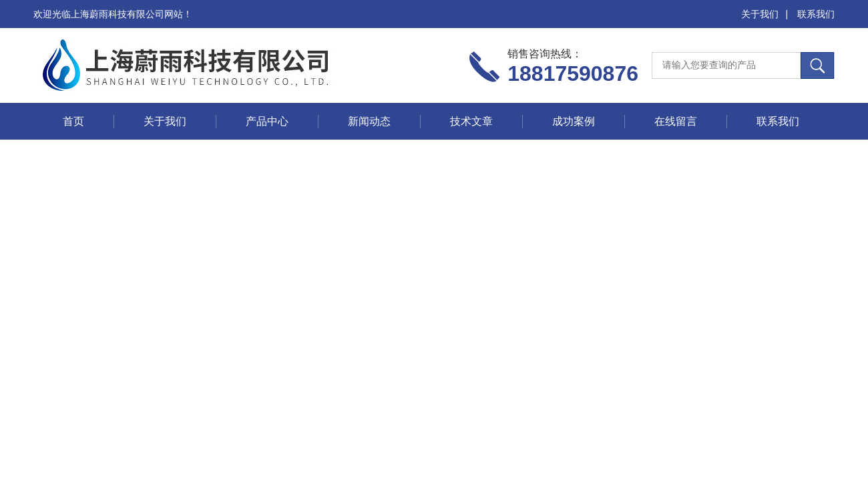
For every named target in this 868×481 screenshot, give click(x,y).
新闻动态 (369, 121)
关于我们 (760, 14)
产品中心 (267, 121)
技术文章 (471, 121)
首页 (73, 121)
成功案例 (574, 121)
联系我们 (816, 14)
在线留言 (676, 121)
